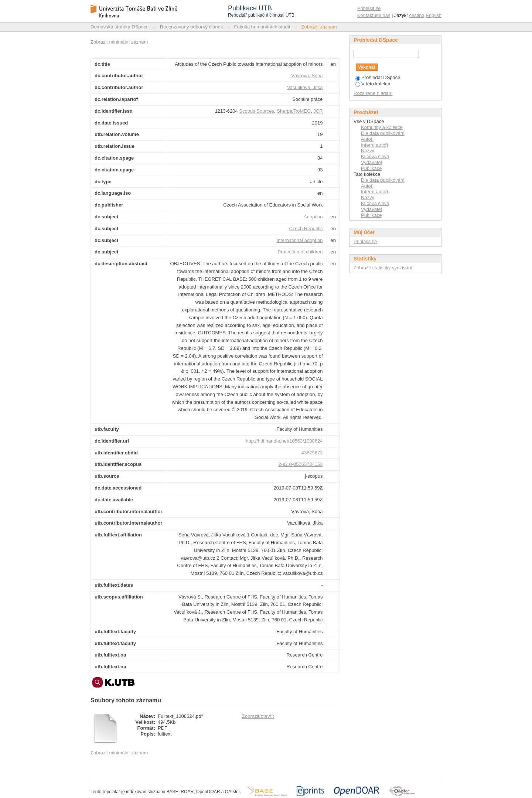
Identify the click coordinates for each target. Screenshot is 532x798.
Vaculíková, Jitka (305, 87)
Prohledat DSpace (378, 77)
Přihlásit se (369, 8)
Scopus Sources (257, 111)
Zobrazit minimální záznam (119, 42)
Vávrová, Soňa (307, 76)
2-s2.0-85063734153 (301, 464)
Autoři (367, 139)
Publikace (371, 168)
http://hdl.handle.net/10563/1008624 (284, 441)
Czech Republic (306, 229)
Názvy (368, 151)
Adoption (313, 217)
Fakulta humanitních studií (262, 27)
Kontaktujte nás (374, 15)
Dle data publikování (383, 133)
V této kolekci (373, 84)
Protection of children (300, 252)
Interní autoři (374, 145)
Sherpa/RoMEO (294, 111)
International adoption (299, 240)
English (434, 15)
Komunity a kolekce (382, 127)
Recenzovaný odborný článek (192, 27)
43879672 (312, 453)
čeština (417, 15)
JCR (318, 111)
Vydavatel (371, 162)
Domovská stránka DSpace (120, 27)
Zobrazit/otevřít (258, 716)
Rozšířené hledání (373, 93)
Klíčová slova (375, 156)
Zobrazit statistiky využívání (383, 268)
